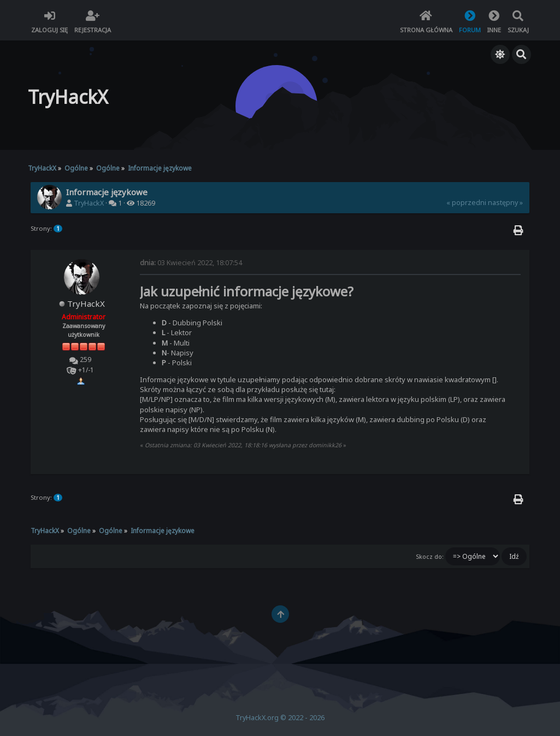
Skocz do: (430, 557)
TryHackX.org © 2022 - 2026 (280, 718)
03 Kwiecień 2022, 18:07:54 (191, 263)
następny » (505, 203)
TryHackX (89, 203)
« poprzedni (466, 203)
